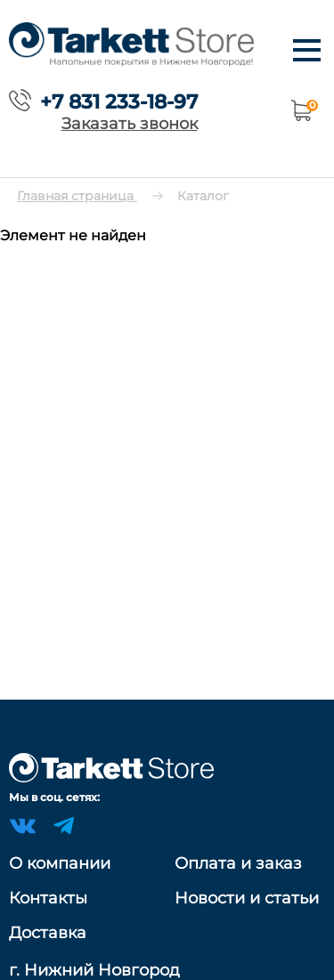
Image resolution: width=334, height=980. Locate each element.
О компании (60, 863)
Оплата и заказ (238, 863)
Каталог (203, 196)
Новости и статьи (247, 898)
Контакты (48, 898)
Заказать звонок (130, 123)
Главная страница (77, 196)
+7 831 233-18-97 (119, 101)
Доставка (48, 933)
